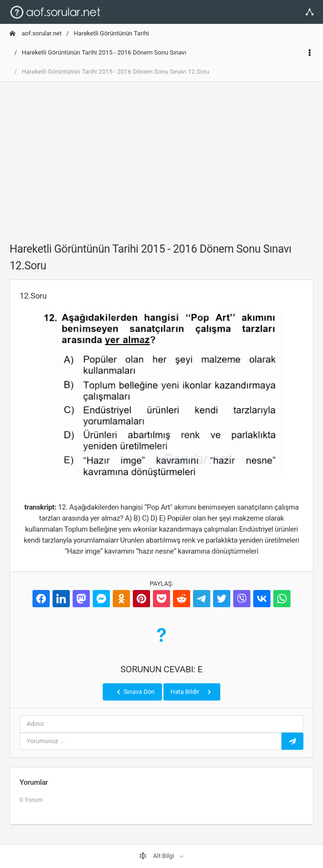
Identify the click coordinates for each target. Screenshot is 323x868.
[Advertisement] (161, 156)
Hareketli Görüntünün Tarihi (111, 33)
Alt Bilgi (157, 856)
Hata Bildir (192, 692)
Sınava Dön (135, 692)
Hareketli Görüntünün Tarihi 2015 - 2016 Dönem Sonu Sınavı (104, 52)
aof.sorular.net (36, 33)
